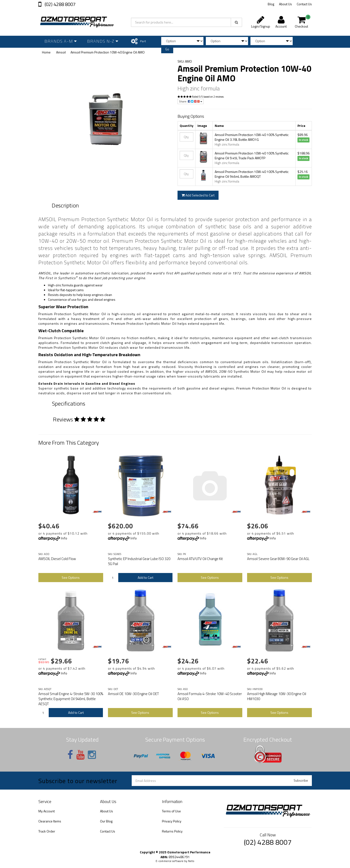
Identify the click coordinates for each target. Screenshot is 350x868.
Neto (191, 861)
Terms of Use (171, 811)
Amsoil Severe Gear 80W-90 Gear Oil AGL (278, 559)
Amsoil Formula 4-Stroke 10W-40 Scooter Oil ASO (210, 696)
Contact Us (304, 4)
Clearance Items (50, 821)
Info (64, 538)
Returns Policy (172, 831)
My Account (47, 811)
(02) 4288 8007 (60, 4)
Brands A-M (61, 41)
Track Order (47, 831)
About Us (285, 4)
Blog (271, 4)
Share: (191, 101)
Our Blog (106, 821)
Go (167, 49)
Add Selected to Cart (198, 195)
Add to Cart (145, 577)
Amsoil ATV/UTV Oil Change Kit (200, 559)
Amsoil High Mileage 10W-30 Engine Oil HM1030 (277, 696)
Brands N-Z (103, 41)
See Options (71, 577)
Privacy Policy (172, 821)
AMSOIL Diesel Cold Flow (57, 559)
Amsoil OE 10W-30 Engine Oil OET (133, 694)
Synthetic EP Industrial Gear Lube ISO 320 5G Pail (139, 561)
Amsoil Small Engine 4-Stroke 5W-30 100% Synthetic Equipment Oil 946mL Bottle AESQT (71, 699)
